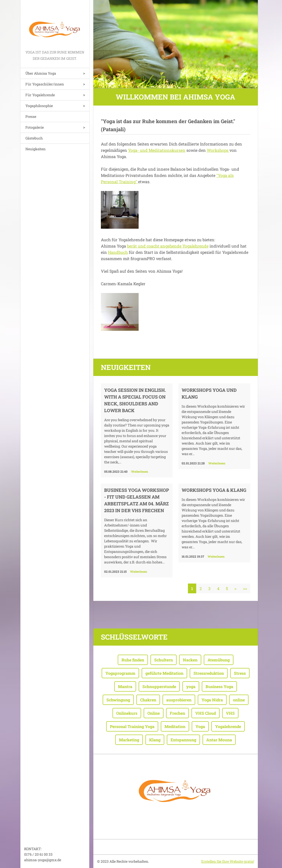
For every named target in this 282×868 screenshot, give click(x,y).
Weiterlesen (140, 471)
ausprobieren (179, 700)
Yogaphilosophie (39, 106)
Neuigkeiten (35, 149)
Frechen (177, 713)
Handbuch (118, 252)
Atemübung (219, 660)
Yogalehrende (228, 726)
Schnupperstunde (159, 686)
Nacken (190, 660)
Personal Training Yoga (132, 726)
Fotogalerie (35, 127)
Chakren (148, 700)
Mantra (125, 686)
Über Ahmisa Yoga (41, 73)
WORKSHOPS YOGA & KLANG (214, 490)
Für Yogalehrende (40, 95)
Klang (155, 740)
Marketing (129, 740)
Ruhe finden (133, 660)
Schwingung (118, 700)
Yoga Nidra (212, 700)
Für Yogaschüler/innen (45, 84)
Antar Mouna (219, 740)
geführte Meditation (164, 673)
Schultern (164, 660)
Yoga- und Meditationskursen (157, 150)
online (239, 700)
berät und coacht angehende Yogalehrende (168, 246)
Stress (240, 673)
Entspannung (183, 740)
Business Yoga (219, 686)
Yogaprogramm (120, 673)
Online (154, 713)
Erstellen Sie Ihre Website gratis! (228, 861)
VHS (230, 713)
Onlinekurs (127, 713)
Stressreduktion (209, 673)
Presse (31, 116)
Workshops (218, 150)
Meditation (175, 726)
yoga (191, 686)
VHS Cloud (206, 713)
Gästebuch (34, 138)
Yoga (200, 726)
